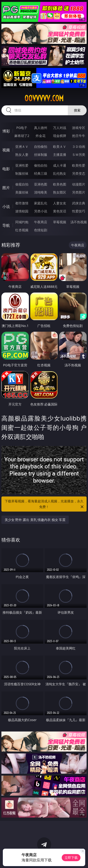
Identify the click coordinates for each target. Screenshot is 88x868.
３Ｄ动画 (79, 147)
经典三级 (41, 173)
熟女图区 (60, 192)
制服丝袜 (22, 173)
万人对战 (60, 128)
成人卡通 (60, 165)
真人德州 (41, 128)
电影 (6, 169)
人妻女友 (60, 203)
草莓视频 (60, 222)
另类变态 (79, 173)
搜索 (77, 110)
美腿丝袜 (22, 192)
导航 (6, 225)
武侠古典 (79, 203)
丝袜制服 (41, 155)
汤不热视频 (79, 222)
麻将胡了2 (22, 136)
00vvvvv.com (44, 98)
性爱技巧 (79, 211)
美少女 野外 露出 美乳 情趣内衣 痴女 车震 (35, 520)
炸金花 (41, 136)
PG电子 (22, 128)
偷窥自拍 (22, 184)
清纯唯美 (41, 192)
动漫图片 (79, 184)
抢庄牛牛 (79, 136)
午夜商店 (41, 222)
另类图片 (79, 192)
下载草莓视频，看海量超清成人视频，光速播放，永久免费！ (45, 504)
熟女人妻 (22, 155)
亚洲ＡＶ (22, 147)
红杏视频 (22, 230)
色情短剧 (41, 230)
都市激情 (22, 203)
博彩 (6, 131)
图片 (6, 188)
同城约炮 (22, 222)
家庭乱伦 (41, 203)
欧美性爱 (79, 165)
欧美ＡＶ (60, 147)
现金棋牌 (60, 136)
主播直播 (60, 155)
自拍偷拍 (41, 147)
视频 (6, 150)
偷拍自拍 (41, 165)
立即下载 (71, 858)
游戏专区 (79, 128)
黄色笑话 (60, 211)
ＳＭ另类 (79, 155)
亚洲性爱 (22, 165)
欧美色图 (60, 184)
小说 (6, 207)
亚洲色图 (41, 184)
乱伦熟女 (60, 173)
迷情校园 (22, 211)
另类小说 (41, 211)
